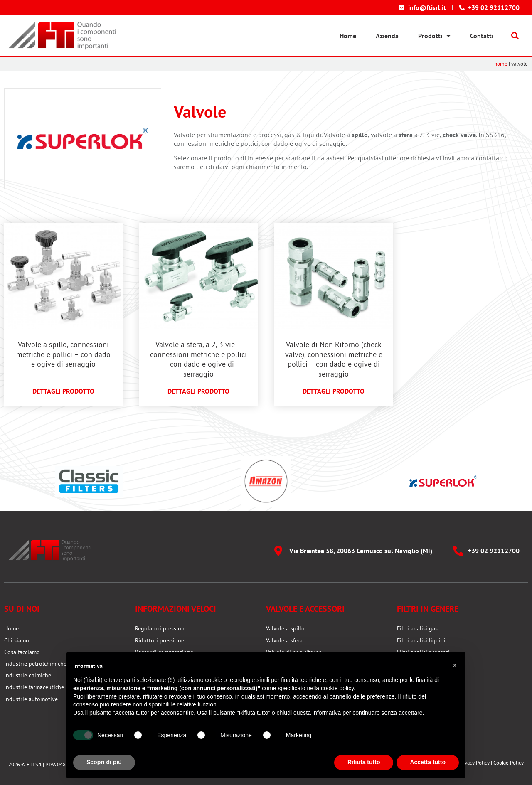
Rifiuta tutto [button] (364, 762)
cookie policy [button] (337, 688)
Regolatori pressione (161, 628)
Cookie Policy (509, 763)
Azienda (387, 36)
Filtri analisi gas (417, 628)
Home (348, 36)
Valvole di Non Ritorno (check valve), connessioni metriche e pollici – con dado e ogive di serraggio (334, 359)
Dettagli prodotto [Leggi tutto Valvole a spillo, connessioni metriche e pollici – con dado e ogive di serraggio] (63, 391)
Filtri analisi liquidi (421, 640)
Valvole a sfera (284, 640)
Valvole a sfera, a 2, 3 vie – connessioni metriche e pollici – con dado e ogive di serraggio (198, 359)
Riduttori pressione (160, 640)
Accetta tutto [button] (428, 762)
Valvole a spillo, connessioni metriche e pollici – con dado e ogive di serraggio (63, 354)
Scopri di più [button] (104, 762)
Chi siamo (17, 640)
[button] (515, 36)
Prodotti (434, 36)
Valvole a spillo (285, 628)
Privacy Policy (474, 763)
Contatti (482, 36)
